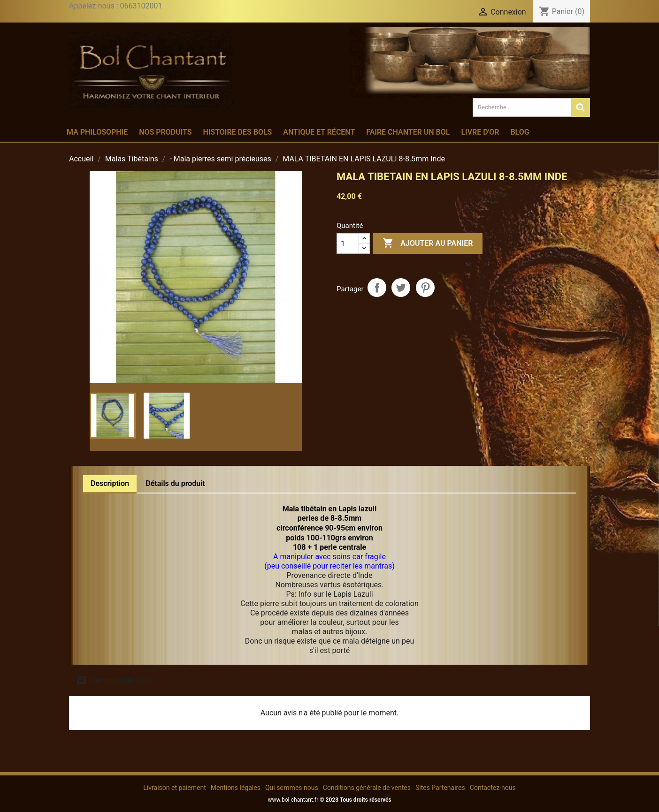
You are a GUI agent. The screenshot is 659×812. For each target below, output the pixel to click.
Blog (520, 132)
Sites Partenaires (440, 788)
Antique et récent (319, 132)
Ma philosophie (97, 132)
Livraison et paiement (174, 788)
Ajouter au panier (428, 243)
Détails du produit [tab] (175, 483)
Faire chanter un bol (408, 132)
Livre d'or (480, 132)
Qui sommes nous (292, 788)
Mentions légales (236, 788)
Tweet (401, 288)
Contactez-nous (493, 788)
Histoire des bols (237, 132)
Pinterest (425, 288)
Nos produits (165, 132)
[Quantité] (348, 243)
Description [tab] (110, 483)
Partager (377, 288)
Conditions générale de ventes (367, 788)
